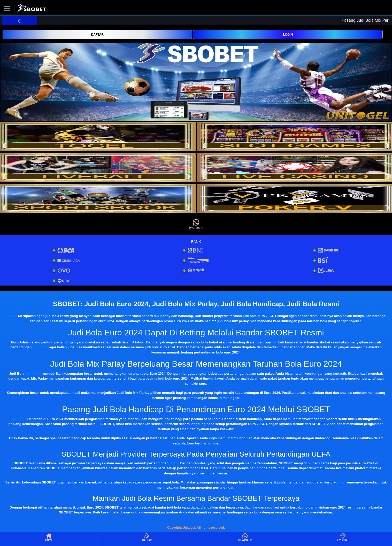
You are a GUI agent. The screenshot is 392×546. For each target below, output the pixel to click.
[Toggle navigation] (7, 8)
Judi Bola (19, 419)
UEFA (174, 463)
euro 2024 (40, 347)
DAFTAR (97, 35)
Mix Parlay (34, 374)
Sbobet (11, 316)
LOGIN (288, 35)
